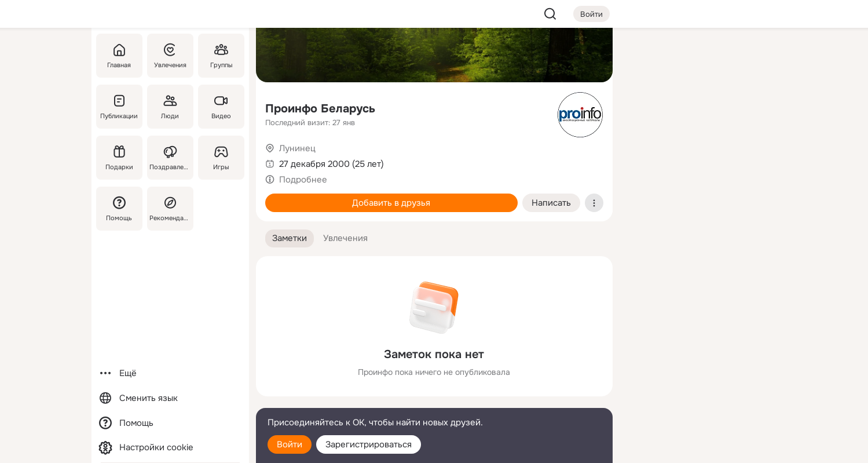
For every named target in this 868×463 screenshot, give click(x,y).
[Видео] (221, 107)
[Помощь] (119, 209)
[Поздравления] (170, 158)
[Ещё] (170, 373)
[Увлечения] (170, 56)
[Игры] (221, 158)
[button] (290, 238)
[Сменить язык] (170, 398)
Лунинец (297, 148)
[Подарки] (119, 158)
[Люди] (170, 107)
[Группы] (221, 56)
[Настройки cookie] (170, 448)
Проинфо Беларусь (320, 109)
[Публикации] (119, 107)
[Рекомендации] (170, 209)
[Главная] (119, 56)
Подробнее (303, 180)
